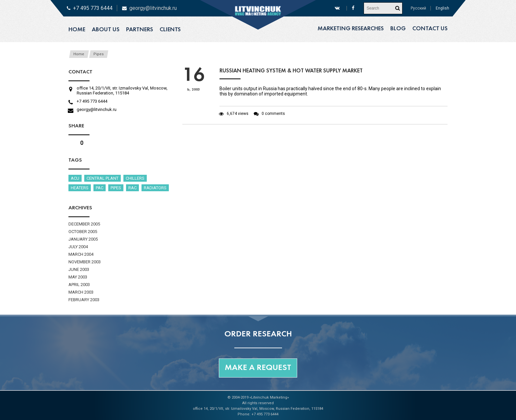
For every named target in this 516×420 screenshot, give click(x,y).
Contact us (430, 29)
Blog (398, 29)
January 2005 (83, 239)
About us (106, 30)
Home (77, 30)
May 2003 (78, 277)
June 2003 (79, 269)
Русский (418, 8)
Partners (140, 30)
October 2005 (83, 232)
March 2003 (81, 292)
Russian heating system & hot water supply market (291, 71)
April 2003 (79, 285)
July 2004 (78, 247)
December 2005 (84, 224)
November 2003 (85, 262)
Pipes (99, 54)
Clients (170, 30)
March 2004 (81, 254)
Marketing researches (351, 29)
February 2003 (84, 300)
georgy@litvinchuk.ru (153, 8)
